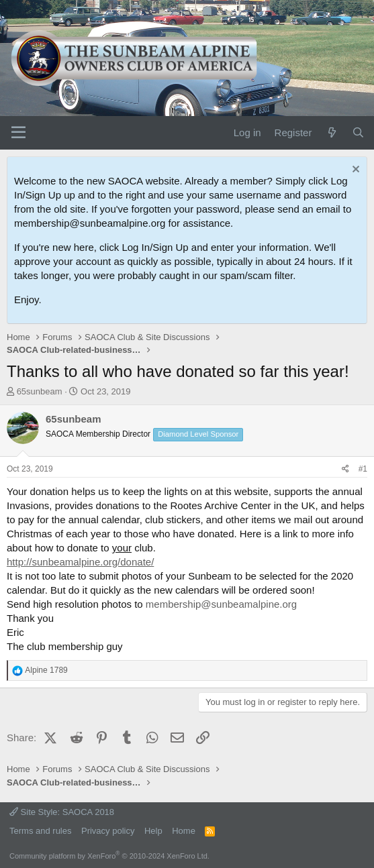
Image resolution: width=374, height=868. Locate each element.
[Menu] (18, 133)
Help (153, 831)
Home (184, 831)
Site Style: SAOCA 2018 (62, 812)
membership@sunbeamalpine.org (221, 604)
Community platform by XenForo (109, 856)
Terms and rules (40, 831)
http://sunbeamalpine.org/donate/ (80, 562)
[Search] (358, 132)
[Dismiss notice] (354, 171)
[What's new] (331, 132)
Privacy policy (108, 831)
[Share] (345, 469)
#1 (363, 469)
